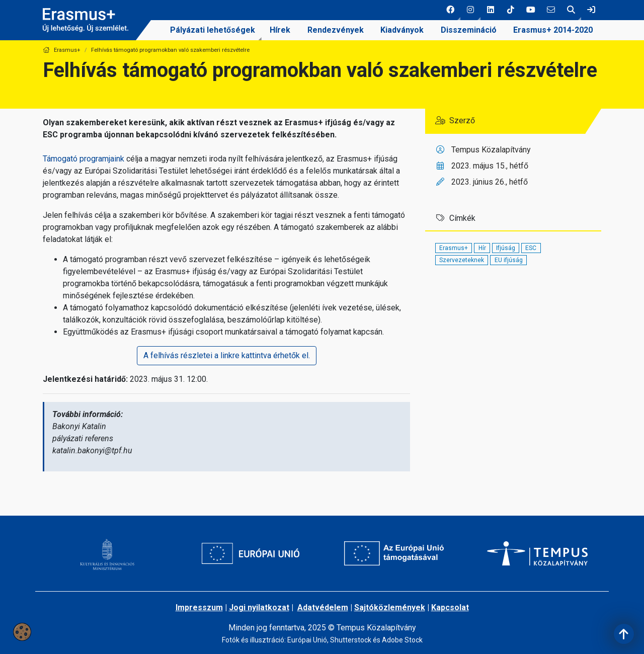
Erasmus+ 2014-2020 (553, 30)
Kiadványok (402, 30)
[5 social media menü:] (531, 10)
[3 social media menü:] (491, 10)
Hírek (280, 30)
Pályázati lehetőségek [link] (213, 30)
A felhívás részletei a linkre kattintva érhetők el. (227, 355)
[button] (450, 10)
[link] (591, 10)
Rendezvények (336, 30)
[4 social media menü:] (511, 10)
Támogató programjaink (84, 159)
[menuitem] (213, 30)
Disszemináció (469, 30)
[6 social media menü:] (551, 10)
